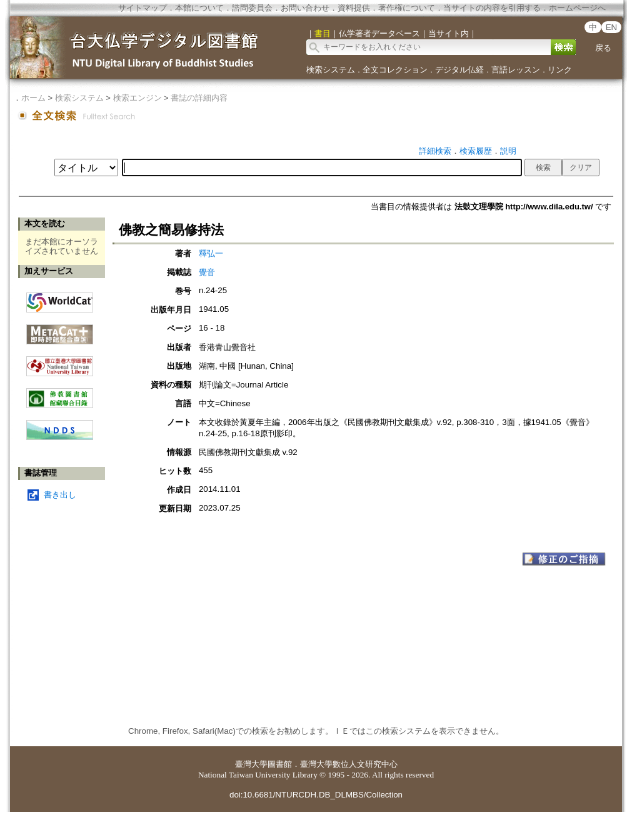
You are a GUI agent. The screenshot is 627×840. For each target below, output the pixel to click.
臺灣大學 (251, 764)
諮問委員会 (252, 8)
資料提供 (354, 8)
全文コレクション (395, 70)
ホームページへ (577, 8)
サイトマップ (143, 8)
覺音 (207, 272)
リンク (560, 70)
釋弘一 (211, 253)
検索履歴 (476, 151)
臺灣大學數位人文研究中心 (349, 764)
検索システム (331, 70)
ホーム (33, 98)
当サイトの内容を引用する (492, 8)
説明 (508, 151)
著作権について (407, 8)
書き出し (60, 495)
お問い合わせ (305, 8)
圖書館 (280, 764)
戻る (603, 48)
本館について (199, 8)
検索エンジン (138, 98)
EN (612, 27)
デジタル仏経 (459, 70)
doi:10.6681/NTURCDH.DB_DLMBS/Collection (316, 795)
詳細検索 (435, 151)
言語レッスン (516, 70)
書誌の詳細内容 (199, 98)
